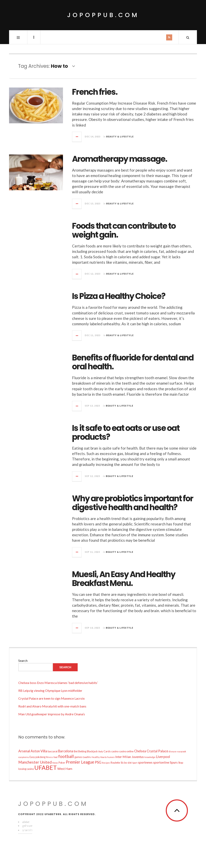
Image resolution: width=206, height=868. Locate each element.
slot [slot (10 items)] (130, 763)
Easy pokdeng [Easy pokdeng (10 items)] (38, 757)
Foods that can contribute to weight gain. (124, 230)
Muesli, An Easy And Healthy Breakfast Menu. (124, 579)
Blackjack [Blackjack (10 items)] (92, 751)
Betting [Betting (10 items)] (82, 751)
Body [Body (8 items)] (101, 751)
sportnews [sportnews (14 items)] (145, 762)
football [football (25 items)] (66, 756)
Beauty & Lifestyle (120, 136)
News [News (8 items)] (55, 763)
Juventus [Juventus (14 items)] (138, 757)
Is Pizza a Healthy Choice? (119, 296)
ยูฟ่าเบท (27, 826)
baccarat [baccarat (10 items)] (53, 751)
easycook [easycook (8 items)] (182, 751)
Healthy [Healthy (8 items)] (96, 757)
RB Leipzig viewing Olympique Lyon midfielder (50, 690)
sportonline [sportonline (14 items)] (161, 762)
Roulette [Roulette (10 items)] (115, 763)
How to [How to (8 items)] (103, 757)
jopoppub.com (103, 15)
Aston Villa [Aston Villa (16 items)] (39, 751)
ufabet (26, 822)
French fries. (95, 92)
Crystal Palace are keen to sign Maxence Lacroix (51, 698)
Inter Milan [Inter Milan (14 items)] (123, 757)
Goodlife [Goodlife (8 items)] (87, 757)
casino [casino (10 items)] (115, 751)
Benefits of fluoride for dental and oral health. (133, 362)
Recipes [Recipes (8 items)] (106, 763)
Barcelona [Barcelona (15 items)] (66, 751)
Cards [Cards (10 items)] (107, 751)
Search (23, 661)
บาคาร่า (27, 830)
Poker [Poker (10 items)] (62, 763)
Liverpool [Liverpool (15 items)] (163, 757)
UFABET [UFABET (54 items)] (46, 768)
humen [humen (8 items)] (111, 757)
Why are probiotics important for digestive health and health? (133, 503)
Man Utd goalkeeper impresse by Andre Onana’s (52, 714)
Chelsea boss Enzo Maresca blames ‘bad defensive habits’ (58, 683)
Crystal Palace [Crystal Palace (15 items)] (157, 751)
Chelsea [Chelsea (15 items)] (140, 751)
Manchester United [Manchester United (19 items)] (35, 762)
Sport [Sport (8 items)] (135, 763)
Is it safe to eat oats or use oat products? (126, 432)
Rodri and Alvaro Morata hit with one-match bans (52, 706)
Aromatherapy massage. (120, 159)
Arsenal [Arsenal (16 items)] (24, 751)
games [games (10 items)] (78, 757)
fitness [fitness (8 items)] (49, 757)
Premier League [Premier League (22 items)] (80, 762)
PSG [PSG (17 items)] (98, 762)
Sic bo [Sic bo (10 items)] (124, 763)
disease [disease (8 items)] (173, 751)
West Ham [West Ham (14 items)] (65, 769)
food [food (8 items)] (56, 757)
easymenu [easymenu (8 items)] (24, 757)
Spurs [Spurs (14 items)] (174, 762)
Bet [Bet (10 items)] (76, 751)
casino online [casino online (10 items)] (126, 751)
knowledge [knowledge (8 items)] (150, 757)
